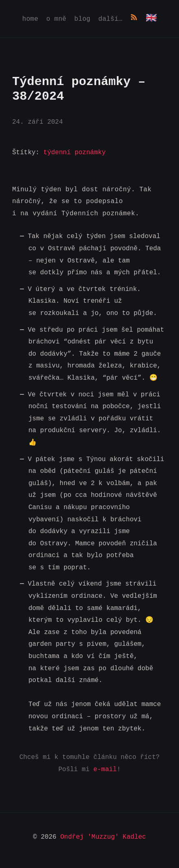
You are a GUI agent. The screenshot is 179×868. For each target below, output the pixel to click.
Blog (82, 20)
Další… (110, 20)
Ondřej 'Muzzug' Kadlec (103, 837)
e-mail (105, 770)
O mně (56, 20)
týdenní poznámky (75, 153)
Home (30, 20)
